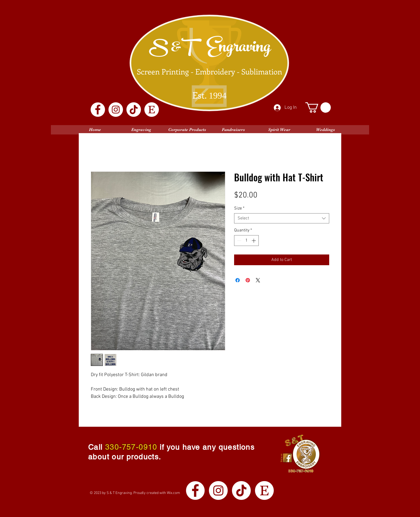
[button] (318, 108)
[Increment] (254, 241)
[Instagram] (116, 110)
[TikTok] (134, 110)
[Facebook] (98, 110)
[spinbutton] (246, 241)
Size (239, 208)
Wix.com (173, 493)
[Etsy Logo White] (152, 110)
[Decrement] (239, 241)
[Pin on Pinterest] (248, 280)
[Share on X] (258, 280)
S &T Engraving (210, 49)
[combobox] (282, 218)
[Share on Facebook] (238, 280)
